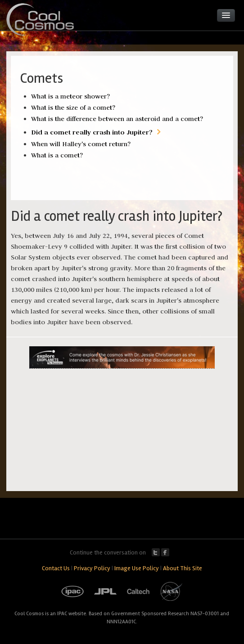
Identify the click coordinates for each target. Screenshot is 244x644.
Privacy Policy (92, 568)
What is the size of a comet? (73, 107)
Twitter (156, 552)
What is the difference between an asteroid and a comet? (117, 119)
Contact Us (56, 568)
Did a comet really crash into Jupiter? (92, 132)
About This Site (183, 568)
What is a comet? (57, 155)
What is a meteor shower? (70, 96)
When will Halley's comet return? (81, 144)
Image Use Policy (137, 568)
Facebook (165, 552)
